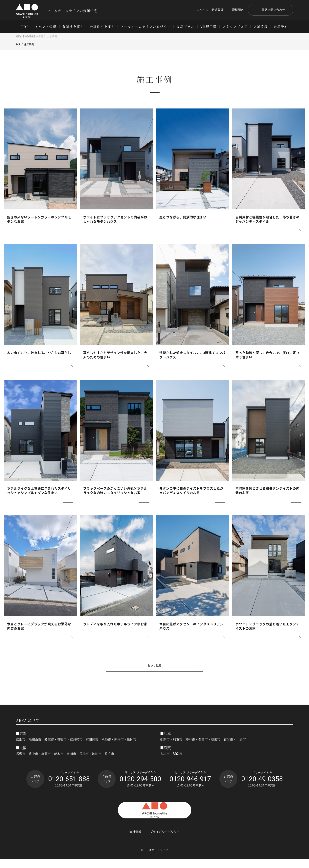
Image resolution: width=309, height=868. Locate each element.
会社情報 (135, 841)
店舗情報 (261, 26)
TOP (25, 26)
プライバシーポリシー (165, 841)
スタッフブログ (235, 26)
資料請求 (238, 10)
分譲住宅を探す (102, 26)
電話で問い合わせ (273, 10)
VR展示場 (209, 26)
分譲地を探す (73, 26)
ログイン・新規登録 (210, 10)
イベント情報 (46, 26)
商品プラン (186, 26)
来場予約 (281, 26)
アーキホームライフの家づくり (146, 26)
